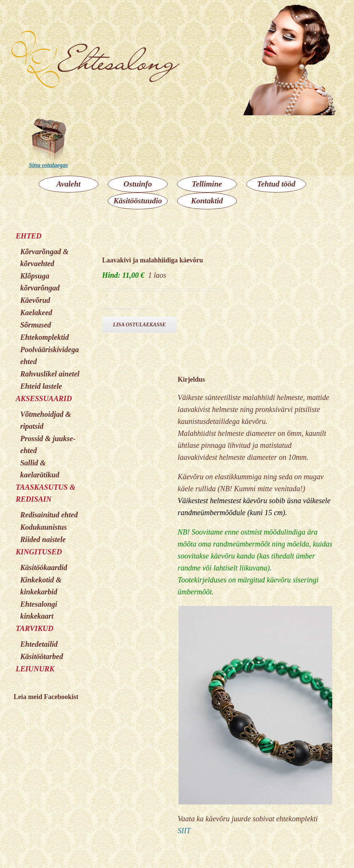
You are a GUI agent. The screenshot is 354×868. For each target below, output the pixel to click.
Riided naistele (43, 539)
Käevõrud (35, 300)
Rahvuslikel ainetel (50, 374)
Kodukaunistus (44, 527)
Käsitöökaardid (44, 567)
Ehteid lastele (41, 386)
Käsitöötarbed (42, 656)
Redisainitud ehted (49, 515)
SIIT (184, 831)
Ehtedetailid (39, 644)
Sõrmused (36, 325)
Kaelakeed (36, 313)
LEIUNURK (35, 669)
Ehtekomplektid (45, 337)
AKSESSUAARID (44, 398)
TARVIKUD (35, 628)
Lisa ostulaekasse (139, 325)
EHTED (29, 236)
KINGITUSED (39, 552)
